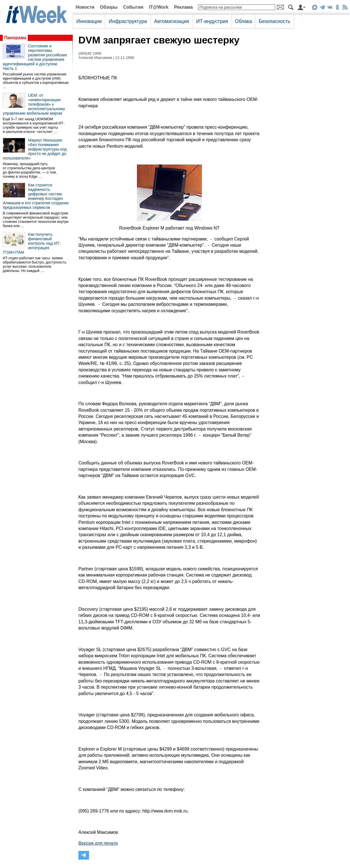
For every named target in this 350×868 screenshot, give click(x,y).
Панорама (15, 38)
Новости (85, 7)
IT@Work (159, 7)
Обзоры (109, 7)
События (133, 7)
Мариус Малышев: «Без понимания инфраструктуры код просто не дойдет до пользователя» (35, 149)
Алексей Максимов (95, 58)
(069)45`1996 (90, 53)
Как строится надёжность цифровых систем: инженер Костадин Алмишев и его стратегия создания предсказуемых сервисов (36, 196)
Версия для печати (98, 843)
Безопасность (274, 21)
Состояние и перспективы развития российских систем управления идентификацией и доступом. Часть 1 (35, 57)
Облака (243, 21)
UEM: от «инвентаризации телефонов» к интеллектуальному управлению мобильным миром (34, 104)
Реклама (183, 7)
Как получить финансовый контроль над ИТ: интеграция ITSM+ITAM (32, 243)
